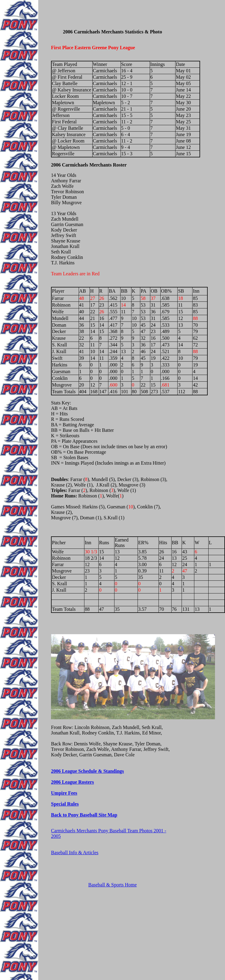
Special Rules (65, 804)
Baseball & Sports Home (113, 885)
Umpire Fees (64, 793)
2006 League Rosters (72, 782)
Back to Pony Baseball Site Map (84, 815)
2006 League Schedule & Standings (87, 771)
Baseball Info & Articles (75, 853)
